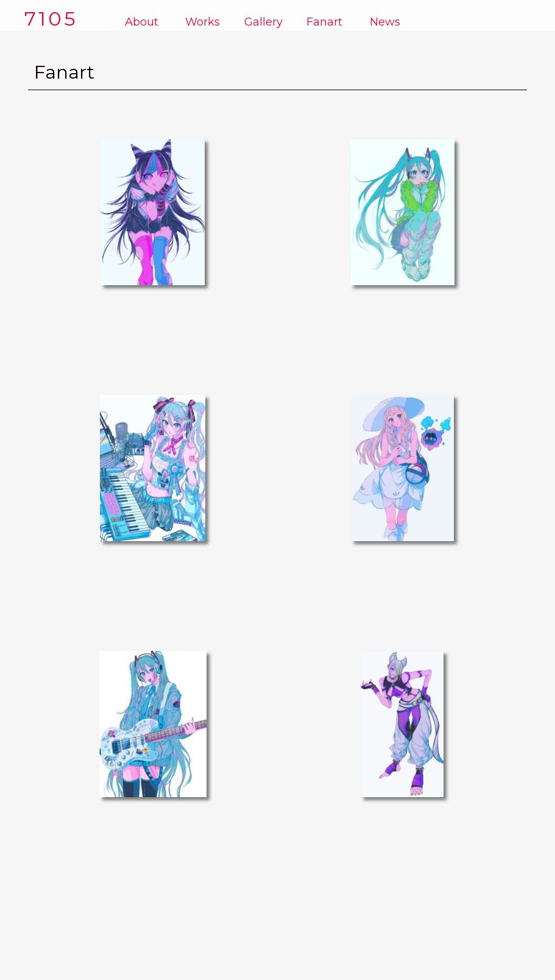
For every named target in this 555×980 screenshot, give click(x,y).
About (142, 22)
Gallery (263, 22)
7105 (51, 19)
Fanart (324, 22)
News (385, 22)
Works (203, 22)
